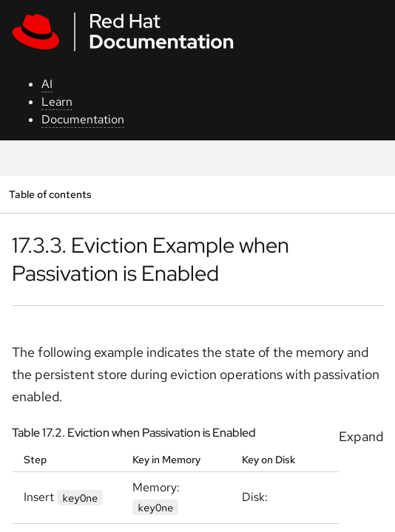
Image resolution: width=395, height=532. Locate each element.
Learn (57, 102)
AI (47, 84)
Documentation (83, 119)
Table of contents (50, 194)
